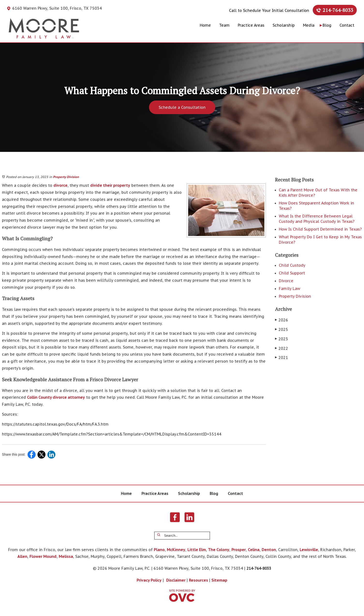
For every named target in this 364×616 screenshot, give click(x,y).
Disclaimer (176, 580)
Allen (22, 556)
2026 (282, 320)
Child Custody (292, 265)
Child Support (292, 273)
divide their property (110, 185)
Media (309, 25)
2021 (282, 358)
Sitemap (219, 580)
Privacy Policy (149, 580)
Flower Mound (43, 556)
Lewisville (309, 550)
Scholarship (284, 25)
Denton (269, 550)
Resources (198, 580)
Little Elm (197, 550)
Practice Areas (251, 25)
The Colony (219, 550)
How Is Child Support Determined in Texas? (320, 229)
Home (205, 25)
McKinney (176, 550)
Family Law (290, 289)
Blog (327, 25)
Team (224, 25)
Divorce (286, 281)
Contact (347, 25)
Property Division (66, 177)
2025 (282, 329)
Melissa (66, 556)
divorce (60, 185)
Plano (159, 550)
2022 (282, 348)
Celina (254, 550)
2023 (282, 339)
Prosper (239, 550)
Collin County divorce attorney (56, 397)
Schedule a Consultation (182, 107)
